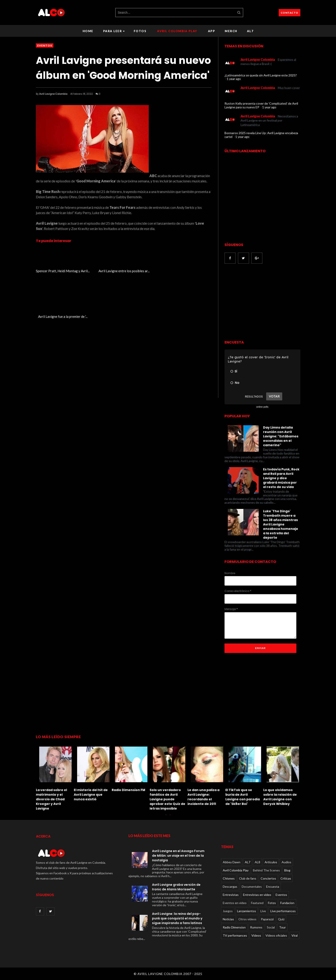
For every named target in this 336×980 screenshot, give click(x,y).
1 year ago (234, 79)
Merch (231, 31)
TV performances (235, 935)
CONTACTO (290, 13)
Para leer (114, 31)
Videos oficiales (276, 935)
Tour (282, 927)
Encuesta (273, 887)
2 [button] (170, 817)
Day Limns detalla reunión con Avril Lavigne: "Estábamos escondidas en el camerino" (281, 436)
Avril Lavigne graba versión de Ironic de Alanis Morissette (176, 887)
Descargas (230, 887)
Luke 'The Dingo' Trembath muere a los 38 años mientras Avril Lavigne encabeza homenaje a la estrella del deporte (281, 524)
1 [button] (166, 817)
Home (88, 31)
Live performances (283, 911)
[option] (55, 777)
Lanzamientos (247, 911)
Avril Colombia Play (177, 31)
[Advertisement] (262, 302)
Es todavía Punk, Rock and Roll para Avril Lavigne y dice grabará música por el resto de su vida (281, 478)
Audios (286, 862)
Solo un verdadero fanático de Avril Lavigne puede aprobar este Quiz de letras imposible (167, 799)
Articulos (271, 862)
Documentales (252, 887)
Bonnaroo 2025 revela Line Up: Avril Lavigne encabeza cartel (261, 135)
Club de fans (248, 878)
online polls (262, 407)
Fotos (140, 31)
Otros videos (247, 919)
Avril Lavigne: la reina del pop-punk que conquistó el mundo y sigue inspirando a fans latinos (177, 918)
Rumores (256, 927)
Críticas (286, 878)
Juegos (228, 911)
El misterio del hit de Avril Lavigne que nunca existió (91, 795)
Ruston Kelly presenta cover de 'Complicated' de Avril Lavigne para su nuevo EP (261, 105)
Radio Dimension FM (128, 790)
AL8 (257, 862)
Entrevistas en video (257, 895)
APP (212, 31)
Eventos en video (235, 903)
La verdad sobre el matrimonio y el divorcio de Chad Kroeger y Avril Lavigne (51, 799)
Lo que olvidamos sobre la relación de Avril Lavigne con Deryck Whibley (280, 797)
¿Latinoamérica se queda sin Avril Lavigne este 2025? (261, 75)
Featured (257, 903)
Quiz (281, 919)
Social (271, 927)
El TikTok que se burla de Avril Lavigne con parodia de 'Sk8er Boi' (243, 797)
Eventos (45, 45)
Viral (295, 935)
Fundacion (287, 903)
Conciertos (268, 878)
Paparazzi (267, 919)
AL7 (250, 31)
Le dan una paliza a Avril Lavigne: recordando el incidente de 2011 (203, 797)
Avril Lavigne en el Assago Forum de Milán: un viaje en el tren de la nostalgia (178, 856)
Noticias (228, 919)
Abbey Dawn (232, 862)
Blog (287, 870)
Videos (256, 935)
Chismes (229, 878)
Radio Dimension (234, 927)
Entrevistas (231, 895)
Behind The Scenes (266, 870)
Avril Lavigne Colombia (53, 94)
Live (263, 911)
